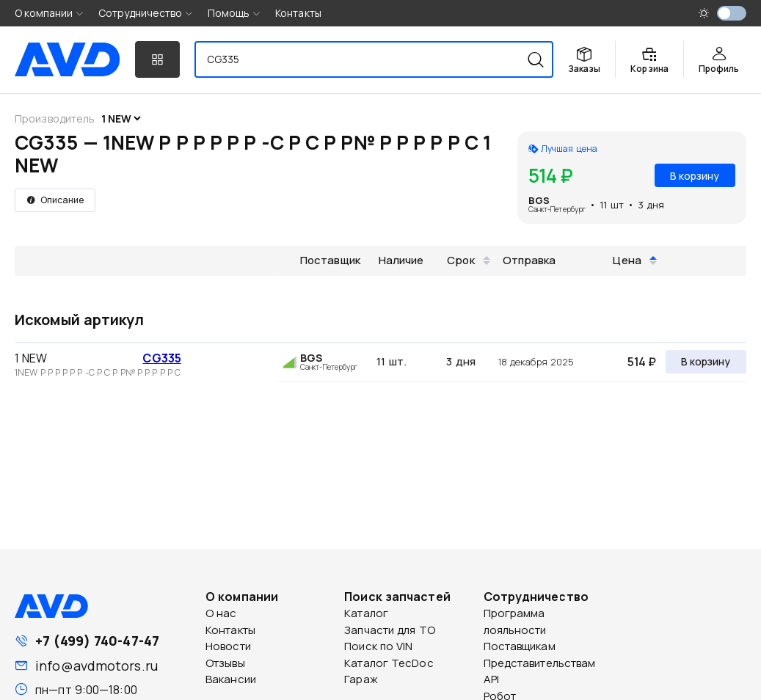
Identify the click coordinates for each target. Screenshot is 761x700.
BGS (539, 200)
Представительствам (540, 663)
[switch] (732, 13)
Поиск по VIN (378, 646)
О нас (221, 613)
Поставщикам (520, 646)
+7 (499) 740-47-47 (97, 641)
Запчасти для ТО (390, 630)
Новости (228, 646)
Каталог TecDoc (389, 663)
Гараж (361, 679)
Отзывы (225, 663)
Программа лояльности (515, 621)
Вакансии (231, 679)
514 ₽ (642, 362)
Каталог (366, 613)
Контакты (298, 13)
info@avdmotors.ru (97, 666)
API (491, 679)
